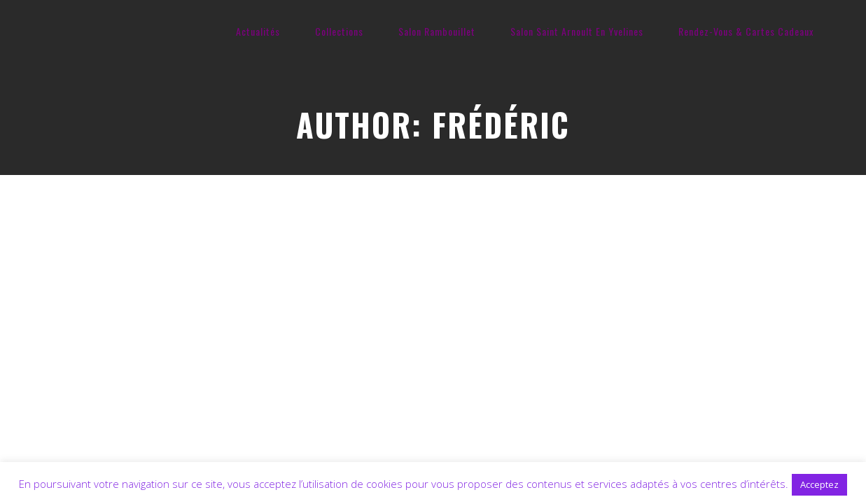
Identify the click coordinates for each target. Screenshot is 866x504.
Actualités (258, 31)
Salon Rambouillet (437, 31)
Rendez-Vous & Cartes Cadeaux (746, 31)
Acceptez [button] (819, 484)
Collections (339, 31)
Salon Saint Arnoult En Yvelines (577, 31)
